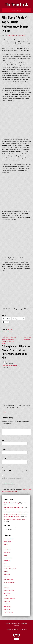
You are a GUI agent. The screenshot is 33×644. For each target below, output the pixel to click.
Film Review (7, 566)
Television (6, 604)
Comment (5, 428)
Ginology (6, 571)
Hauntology (7, 574)
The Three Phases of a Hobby (11, 503)
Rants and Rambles (9, 590)
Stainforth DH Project (9, 599)
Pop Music (6, 588)
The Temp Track (16, 4)
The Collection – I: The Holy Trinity (13, 512)
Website (4, 459)
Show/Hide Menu (16, 10)
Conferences (7, 561)
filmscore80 (22, 35)
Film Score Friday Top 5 (10, 569)
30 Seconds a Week (9, 539)
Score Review (7, 593)
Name (4, 440)
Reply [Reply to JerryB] (5, 412)
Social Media (7, 596)
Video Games (7, 609)
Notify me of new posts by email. (11, 478)
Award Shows (7, 550)
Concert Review (8, 558)
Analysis (6, 544)
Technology (7, 601)
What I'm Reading (8, 612)
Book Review (7, 552)
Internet (6, 577)
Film (8, 330)
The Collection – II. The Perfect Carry (13, 507)
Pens (5, 585)
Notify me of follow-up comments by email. (14, 471)
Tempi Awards (7, 607)
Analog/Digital (7, 542)
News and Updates (8, 580)
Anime (5, 547)
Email (4, 449)
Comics (5, 555)
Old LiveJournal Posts (9, 582)
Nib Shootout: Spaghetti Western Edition (14, 519)
